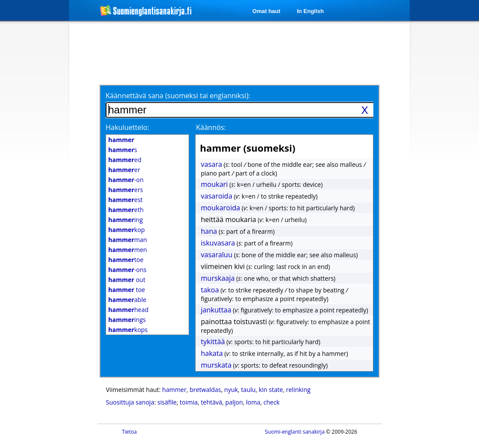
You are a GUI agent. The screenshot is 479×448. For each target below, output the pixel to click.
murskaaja (218, 278)
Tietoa (129, 432)
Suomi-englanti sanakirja (295, 432)
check (271, 402)
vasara (211, 164)
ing (126, 220)
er (124, 170)
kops (128, 330)
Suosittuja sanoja (130, 402)
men (128, 250)
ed (125, 160)
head (128, 310)
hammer (174, 390)
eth (126, 210)
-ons (127, 270)
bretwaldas (205, 390)
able (127, 300)
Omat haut (266, 11)
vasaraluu (217, 255)
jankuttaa (216, 310)
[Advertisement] (241, 53)
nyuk (231, 390)
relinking (298, 390)
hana (209, 231)
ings (127, 320)
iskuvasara (218, 243)
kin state (271, 390)
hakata (212, 353)
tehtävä (211, 402)
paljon (234, 402)
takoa (210, 290)
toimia (189, 402)
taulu (248, 390)
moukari (214, 184)
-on (126, 180)
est (125, 200)
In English (310, 11)
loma (253, 402)
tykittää (213, 342)
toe (126, 260)
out (127, 280)
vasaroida (216, 196)
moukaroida (220, 208)
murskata (216, 365)
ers (126, 190)
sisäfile (167, 402)
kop (126, 230)
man (128, 240)
